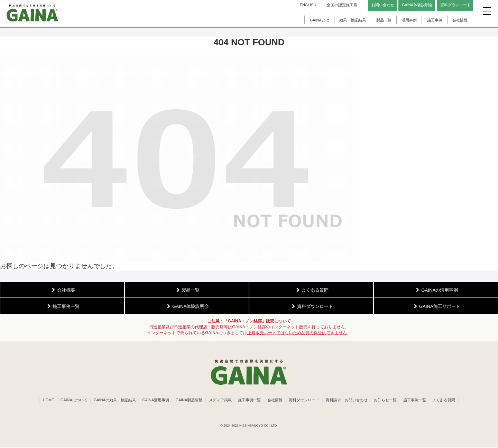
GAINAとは (320, 20)
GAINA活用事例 (153, 400)
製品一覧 (384, 20)
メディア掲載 (219, 400)
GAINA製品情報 (187, 400)
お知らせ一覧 (389, 400)
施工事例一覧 (249, 400)
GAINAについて (70, 400)
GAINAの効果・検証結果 (111, 400)
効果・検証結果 (353, 20)
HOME (43, 400)
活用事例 (409, 20)
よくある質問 (449, 400)
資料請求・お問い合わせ (349, 400)
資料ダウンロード (306, 400)
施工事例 (435, 20)
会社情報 (460, 20)
